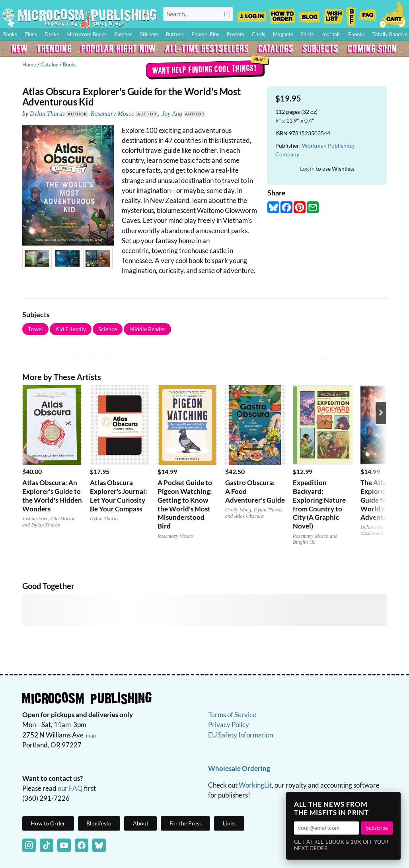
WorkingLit (255, 785)
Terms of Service (232, 715)
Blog (309, 14)
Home (29, 64)
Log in (307, 169)
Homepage (80, 18)
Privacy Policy (229, 725)
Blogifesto (99, 823)
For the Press (186, 823)
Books (70, 64)
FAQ (368, 14)
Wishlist (333, 14)
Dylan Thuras (47, 114)
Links (229, 823)
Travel (35, 329)
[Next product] (381, 413)
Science (108, 329)
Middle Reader (147, 329)
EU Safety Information (241, 735)
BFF (351, 14)
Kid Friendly (71, 329)
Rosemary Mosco (112, 114)
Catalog (50, 64)
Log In (252, 14)
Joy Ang (172, 114)
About (141, 823)
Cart (393, 14)
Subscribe (377, 828)
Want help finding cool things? (205, 69)
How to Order (282, 14)
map (91, 735)
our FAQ (70, 788)
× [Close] (392, 800)
